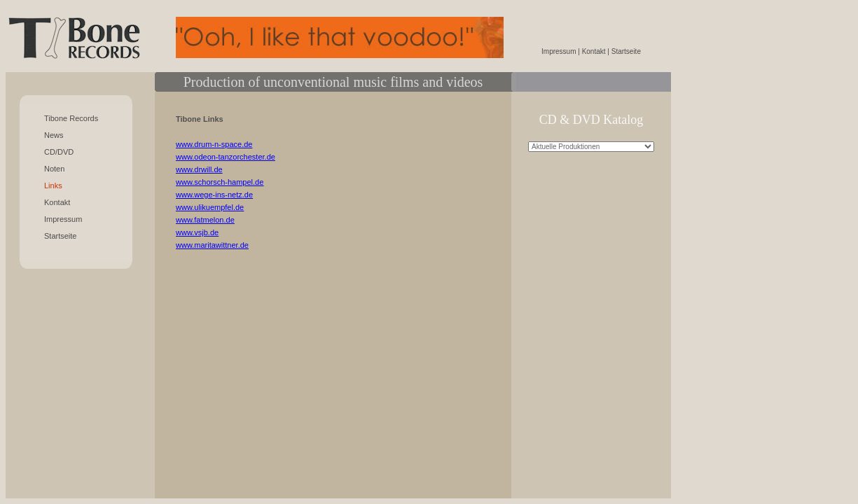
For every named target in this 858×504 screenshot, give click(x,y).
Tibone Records (71, 118)
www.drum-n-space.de (214, 144)
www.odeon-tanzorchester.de (226, 157)
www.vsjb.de (197, 232)
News (54, 135)
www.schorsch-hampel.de (220, 182)
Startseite (60, 236)
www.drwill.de (199, 169)
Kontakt (57, 202)
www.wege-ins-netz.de (214, 195)
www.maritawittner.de (212, 245)
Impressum (63, 219)
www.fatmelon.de (205, 220)
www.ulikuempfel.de (210, 207)
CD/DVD (59, 152)
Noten (54, 169)
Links (53, 185)
